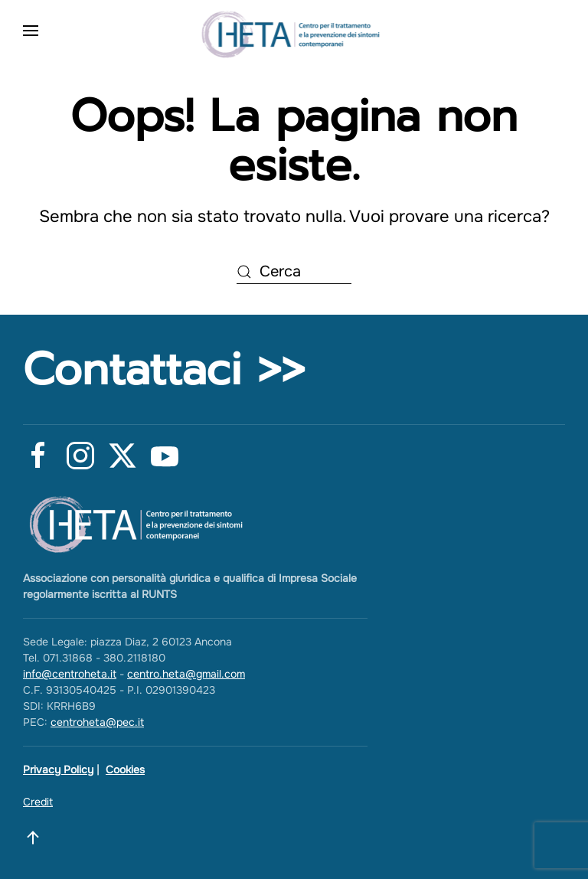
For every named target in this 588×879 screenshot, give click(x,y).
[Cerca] (294, 273)
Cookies (125, 770)
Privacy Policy (58, 770)
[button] (31, 31)
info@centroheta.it (70, 674)
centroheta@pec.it (97, 722)
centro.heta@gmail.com (186, 674)
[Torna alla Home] (294, 31)
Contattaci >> (164, 369)
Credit (38, 802)
